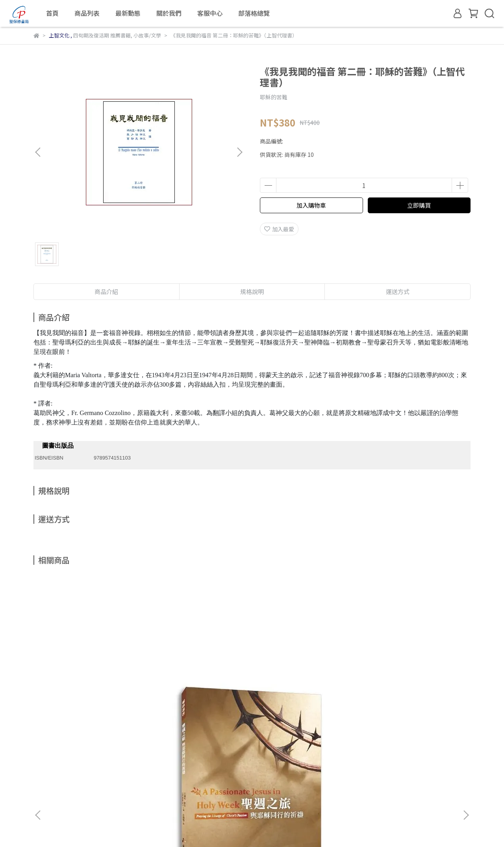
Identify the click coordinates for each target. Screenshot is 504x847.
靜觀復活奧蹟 (411, 673)
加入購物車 (311, 205)
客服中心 (210, 13)
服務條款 (191, 761)
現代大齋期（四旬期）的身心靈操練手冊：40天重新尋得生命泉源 (305, 677)
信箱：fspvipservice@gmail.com (76, 797)
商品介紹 (106, 291)
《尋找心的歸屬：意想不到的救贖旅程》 (199, 677)
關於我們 (169, 13)
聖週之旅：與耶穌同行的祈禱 (93, 673)
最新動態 (128, 13)
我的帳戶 (96, 761)
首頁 (52, 13)
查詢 (39, 761)
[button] (239, 152)
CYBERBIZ (192, 827)
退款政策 (128, 761)
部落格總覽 (254, 13)
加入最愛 (279, 229)
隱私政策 (159, 761)
